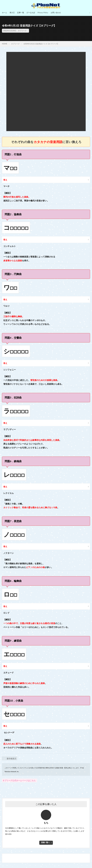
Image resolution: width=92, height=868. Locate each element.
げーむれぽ (31, 13)
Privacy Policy (43, 13)
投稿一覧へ (45, 842)
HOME (5, 44)
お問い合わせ (56, 13)
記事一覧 (21, 13)
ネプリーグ (22, 31)
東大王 (12, 13)
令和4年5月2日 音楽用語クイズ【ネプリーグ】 (41, 44)
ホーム (4, 13)
